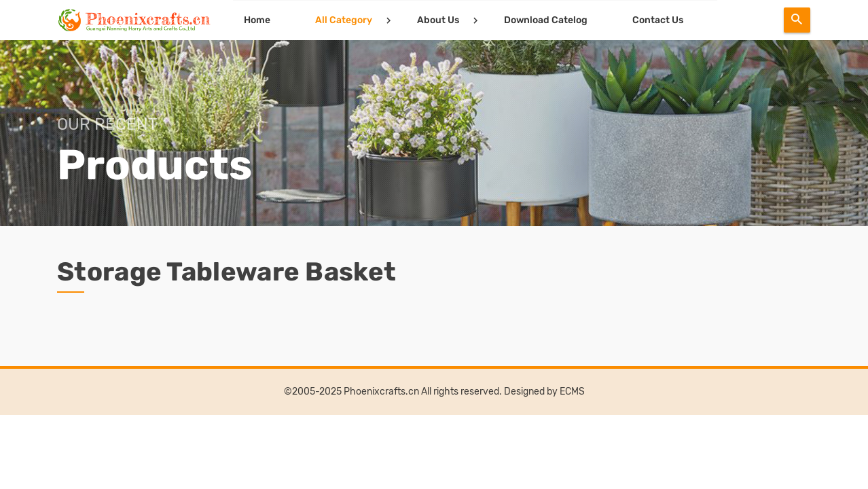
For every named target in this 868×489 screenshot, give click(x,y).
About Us (436, 20)
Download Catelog (544, 20)
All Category (342, 20)
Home (255, 20)
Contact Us (656, 20)
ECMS (572, 392)
